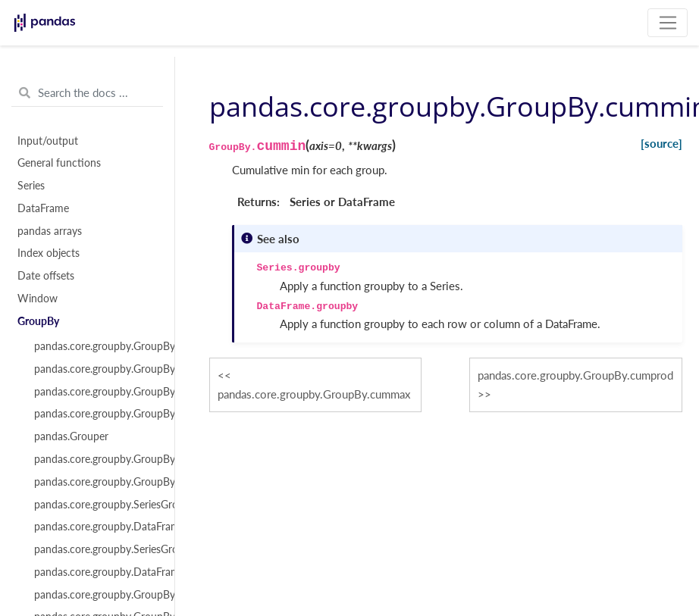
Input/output (48, 141)
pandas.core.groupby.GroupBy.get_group (96, 414)
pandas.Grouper (71, 436)
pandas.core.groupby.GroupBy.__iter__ (96, 346)
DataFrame (43, 208)
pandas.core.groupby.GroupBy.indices (96, 392)
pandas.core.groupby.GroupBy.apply (96, 459)
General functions (59, 163)
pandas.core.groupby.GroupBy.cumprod (575, 375)
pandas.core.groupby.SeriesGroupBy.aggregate (96, 505)
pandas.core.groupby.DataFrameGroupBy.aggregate (96, 527)
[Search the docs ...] (87, 93)
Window (38, 299)
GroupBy (38, 321)
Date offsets (46, 276)
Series (31, 186)
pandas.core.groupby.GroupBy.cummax (314, 394)
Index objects (49, 253)
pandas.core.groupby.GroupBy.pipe (96, 595)
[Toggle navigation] (668, 23)
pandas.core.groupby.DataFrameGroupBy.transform (96, 572)
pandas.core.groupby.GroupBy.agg (96, 482)
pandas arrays (50, 231)
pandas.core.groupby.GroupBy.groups (96, 369)
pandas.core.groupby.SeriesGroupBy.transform (96, 549)
